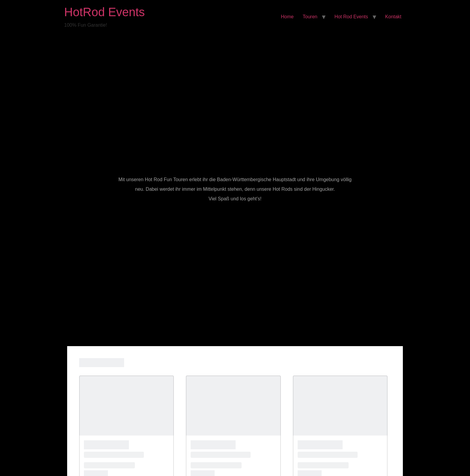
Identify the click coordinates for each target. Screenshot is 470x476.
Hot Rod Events (351, 17)
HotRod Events (104, 12)
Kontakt (393, 17)
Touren (310, 17)
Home (287, 17)
